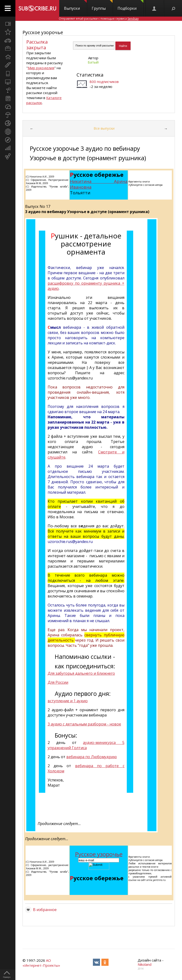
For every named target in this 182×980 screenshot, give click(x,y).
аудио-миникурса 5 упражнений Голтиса (86, 745)
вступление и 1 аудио (68, 701)
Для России (58, 682)
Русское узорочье (43, 32)
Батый (93, 62)
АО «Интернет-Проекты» (41, 963)
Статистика (90, 75)
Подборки (130, 5)
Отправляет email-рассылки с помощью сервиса (99, 19)
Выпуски (75, 5)
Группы (102, 5)
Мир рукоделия (41, 68)
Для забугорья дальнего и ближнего (81, 673)
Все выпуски (104, 128)
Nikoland (145, 964)
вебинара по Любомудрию (92, 757)
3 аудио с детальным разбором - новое (84, 724)
